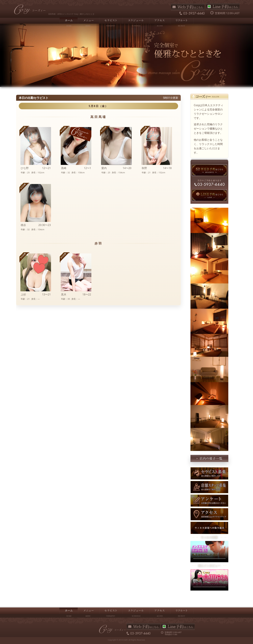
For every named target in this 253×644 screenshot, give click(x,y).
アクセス (159, 23)
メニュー (88, 23)
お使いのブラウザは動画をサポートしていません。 (209, 552)
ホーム (68, 23)
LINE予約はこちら (223, 7)
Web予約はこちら (188, 7)
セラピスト (111, 23)
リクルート (182, 23)
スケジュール (136, 23)
